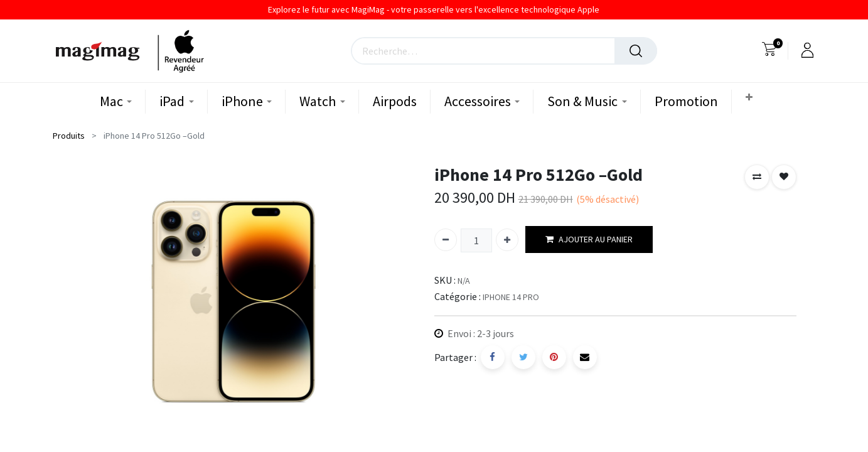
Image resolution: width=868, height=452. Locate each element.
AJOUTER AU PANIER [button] (589, 239)
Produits (69, 136)
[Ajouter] (507, 240)
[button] (750, 98)
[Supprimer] (446, 240)
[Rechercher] (636, 51)
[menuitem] (395, 101)
